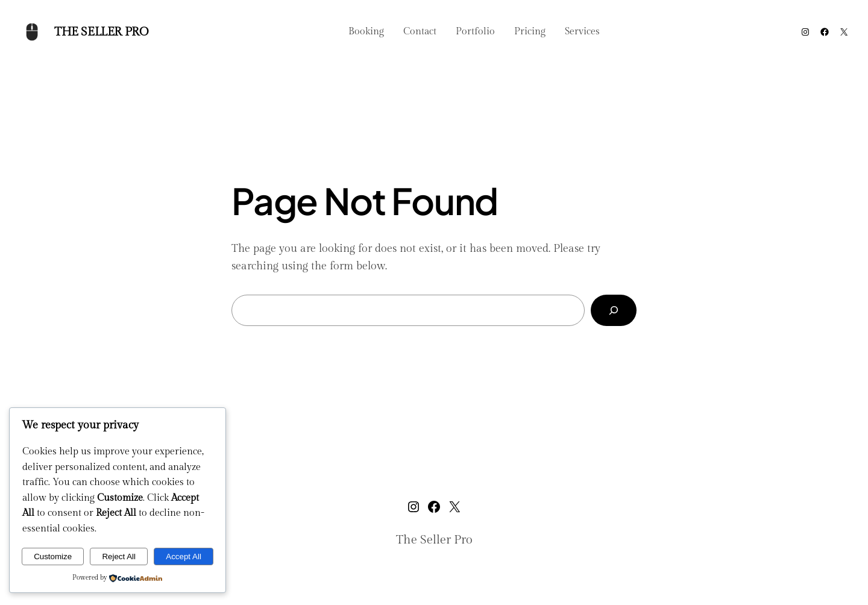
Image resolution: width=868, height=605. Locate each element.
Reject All (119, 556)
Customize (53, 556)
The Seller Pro (101, 32)
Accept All (184, 556)
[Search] (614, 310)
